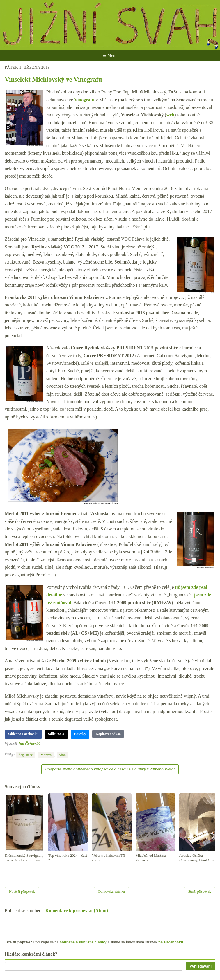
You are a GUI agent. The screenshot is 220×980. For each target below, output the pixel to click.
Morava (46, 755)
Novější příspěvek (22, 891)
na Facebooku (171, 942)
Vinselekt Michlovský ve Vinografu (53, 79)
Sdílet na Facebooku (23, 734)
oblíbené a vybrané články (83, 942)
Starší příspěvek (200, 891)
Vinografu (84, 100)
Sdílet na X (56, 734)
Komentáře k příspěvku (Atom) (77, 910)
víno (63, 755)
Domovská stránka (111, 891)
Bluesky (80, 734)
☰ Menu (110, 56)
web (171, 115)
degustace (26, 755)
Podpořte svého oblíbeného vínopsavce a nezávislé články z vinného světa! (110, 769)
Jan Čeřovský (29, 744)
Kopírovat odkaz (108, 734)
